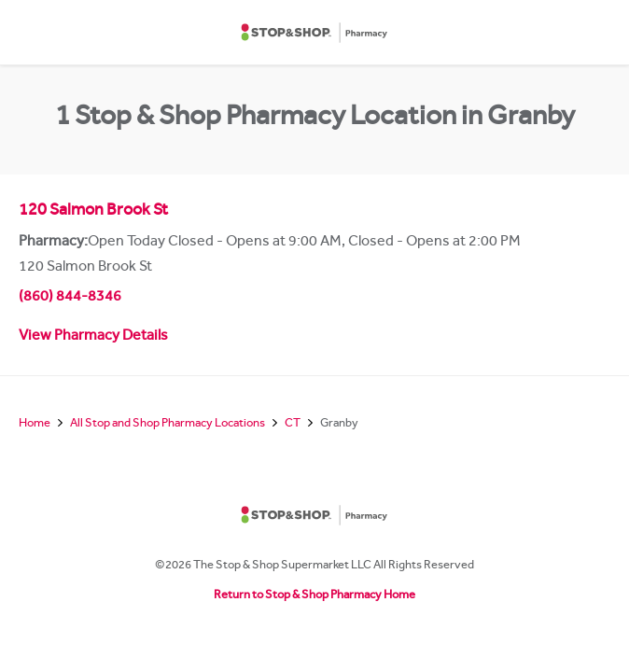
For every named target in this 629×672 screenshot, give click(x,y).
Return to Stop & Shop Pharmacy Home (314, 596)
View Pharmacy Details (93, 337)
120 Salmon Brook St (93, 212)
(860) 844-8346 (70, 298)
